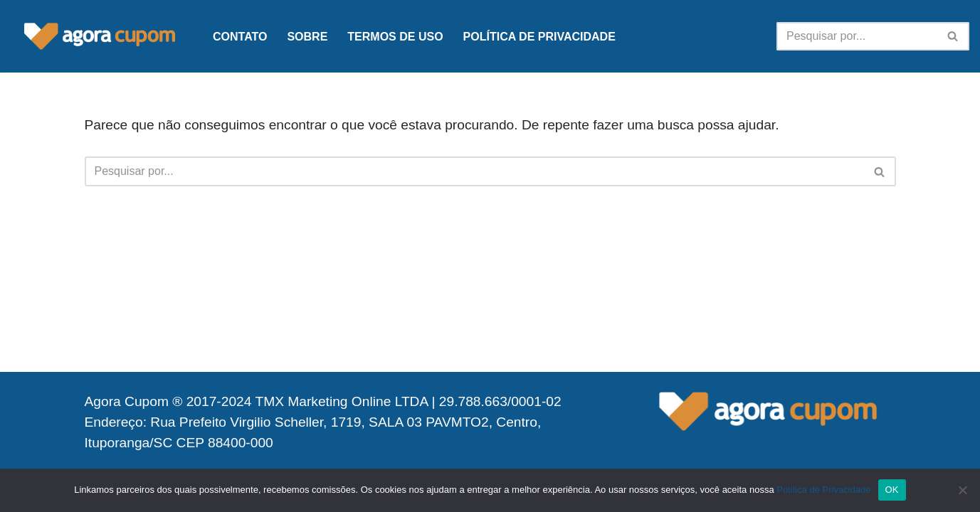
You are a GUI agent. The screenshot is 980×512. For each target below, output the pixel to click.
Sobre (307, 37)
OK (892, 490)
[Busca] (857, 36)
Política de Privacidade (539, 37)
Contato (240, 37)
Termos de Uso (395, 37)
